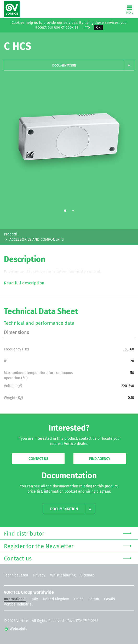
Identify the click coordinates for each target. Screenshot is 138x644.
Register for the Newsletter (68, 546)
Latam (94, 599)
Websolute (16, 629)
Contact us (38, 459)
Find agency (100, 459)
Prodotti (11, 234)
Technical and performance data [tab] (39, 323)
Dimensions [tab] (16, 332)
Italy (34, 599)
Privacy (39, 575)
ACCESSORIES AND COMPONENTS (37, 240)
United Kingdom (56, 599)
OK (98, 27)
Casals (110, 599)
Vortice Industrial (18, 604)
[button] (69, 65)
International (15, 599)
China (79, 599)
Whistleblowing (63, 575)
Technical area (16, 575)
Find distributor (68, 533)
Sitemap (87, 575)
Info (87, 27)
